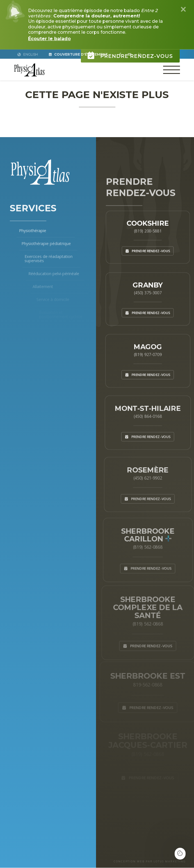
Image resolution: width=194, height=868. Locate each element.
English (28, 54)
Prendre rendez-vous (130, 52)
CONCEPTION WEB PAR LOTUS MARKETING (149, 862)
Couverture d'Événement (79, 54)
